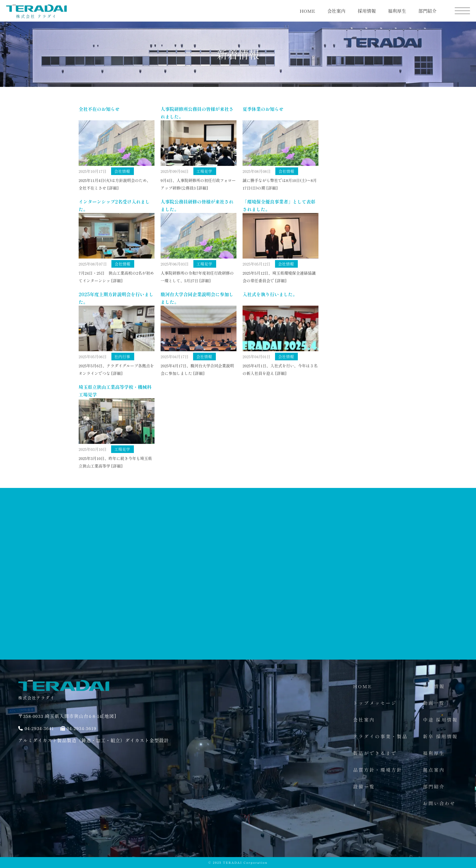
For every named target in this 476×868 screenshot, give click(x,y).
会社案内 (336, 11)
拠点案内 (434, 770)
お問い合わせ (439, 803)
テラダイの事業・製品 (380, 736)
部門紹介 (427, 11)
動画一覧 (434, 703)
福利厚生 (397, 11)
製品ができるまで (375, 753)
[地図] (109, 716)
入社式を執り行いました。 (270, 294)
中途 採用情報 (440, 720)
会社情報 (122, 171)
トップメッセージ (375, 703)
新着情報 (434, 686)
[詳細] (113, 188)
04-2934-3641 (39, 728)
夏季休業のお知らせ (263, 109)
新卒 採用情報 (440, 736)
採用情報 (367, 11)
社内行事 (122, 357)
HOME (307, 11)
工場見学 (204, 171)
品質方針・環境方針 (378, 770)
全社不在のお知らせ (99, 109)
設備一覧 (364, 786)
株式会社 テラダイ (36, 14)
